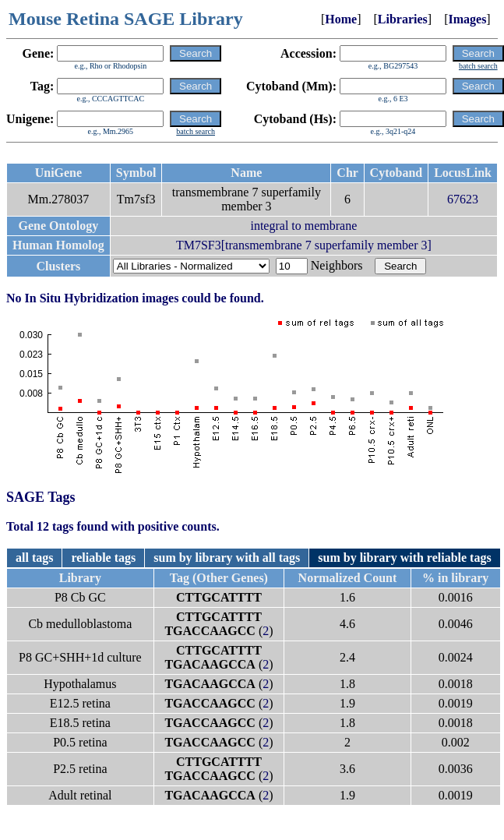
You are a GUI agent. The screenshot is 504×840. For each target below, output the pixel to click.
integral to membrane (303, 226)
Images (467, 19)
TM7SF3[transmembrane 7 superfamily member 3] (304, 245)
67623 (463, 199)
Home (341, 19)
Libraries (403, 19)
